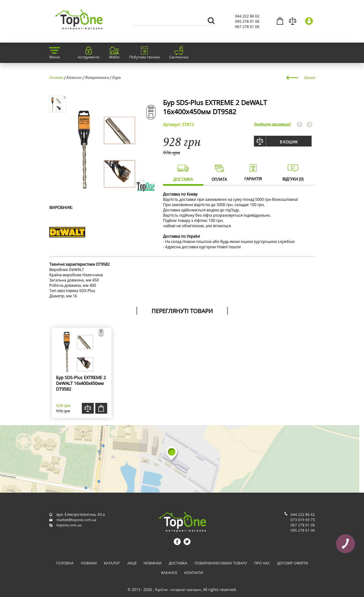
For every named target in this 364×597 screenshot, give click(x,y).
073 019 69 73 (303, 520)
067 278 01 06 (247, 27)
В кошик (289, 142)
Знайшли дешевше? (272, 124)
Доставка (178, 563)
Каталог (74, 77)
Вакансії (169, 573)
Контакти (194, 573)
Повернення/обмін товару (221, 563)
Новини (89, 563)
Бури (117, 77)
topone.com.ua (69, 525)
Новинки (153, 563)
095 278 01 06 (247, 21)
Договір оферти (293, 563)
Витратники (97, 77)
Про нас (262, 563)
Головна (56, 77)
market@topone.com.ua (76, 520)
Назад (310, 78)
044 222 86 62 (247, 16)
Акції (132, 563)
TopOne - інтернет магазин (178, 590)
